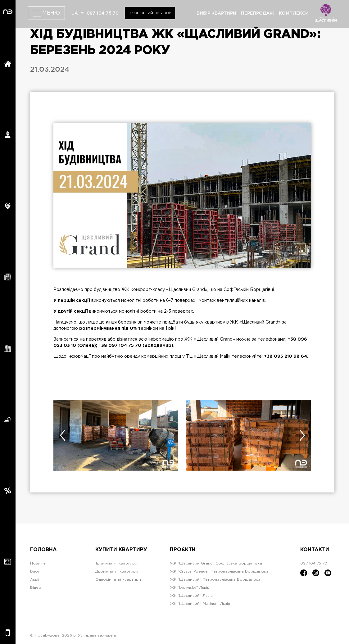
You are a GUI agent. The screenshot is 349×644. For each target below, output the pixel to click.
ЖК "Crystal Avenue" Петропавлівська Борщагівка (219, 571)
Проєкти (183, 550)
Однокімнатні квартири (118, 580)
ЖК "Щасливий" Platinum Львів (200, 604)
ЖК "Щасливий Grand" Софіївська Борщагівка (216, 563)
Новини (38, 563)
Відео (36, 588)
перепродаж (258, 13)
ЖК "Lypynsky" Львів (190, 588)
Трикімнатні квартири (116, 563)
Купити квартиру (121, 550)
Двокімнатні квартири (117, 571)
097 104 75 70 (103, 13)
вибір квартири (216, 13)
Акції (35, 580)
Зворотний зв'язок (150, 13)
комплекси (294, 13)
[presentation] (62, 435)
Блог (35, 571)
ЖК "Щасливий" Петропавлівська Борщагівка (215, 580)
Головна (43, 550)
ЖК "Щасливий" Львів (191, 596)
